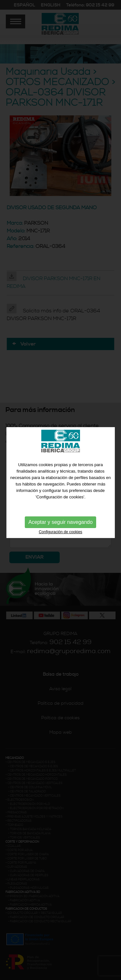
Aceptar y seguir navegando (60, 514)
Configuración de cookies (60, 524)
